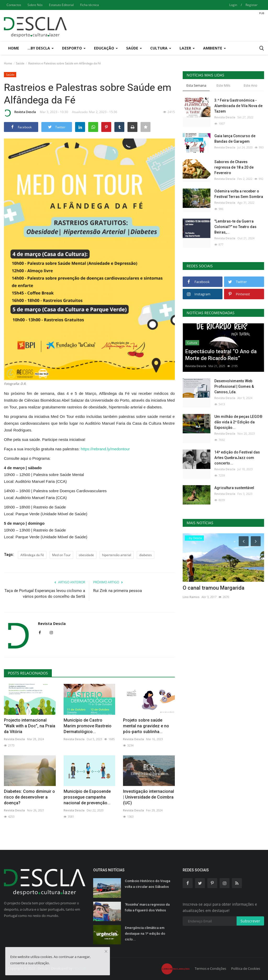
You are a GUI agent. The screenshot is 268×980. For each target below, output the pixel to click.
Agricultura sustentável (234, 488)
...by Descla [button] (41, 48)
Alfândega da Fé (32, 555)
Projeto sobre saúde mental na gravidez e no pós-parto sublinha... (146, 726)
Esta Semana (196, 85)
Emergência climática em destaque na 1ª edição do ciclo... (145, 934)
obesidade (86, 555)
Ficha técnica (90, 5)
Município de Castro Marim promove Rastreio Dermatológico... (88, 726)
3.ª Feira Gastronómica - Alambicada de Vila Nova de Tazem (238, 106)
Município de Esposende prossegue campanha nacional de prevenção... (87, 797)
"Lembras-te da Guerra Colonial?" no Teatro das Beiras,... (235, 227)
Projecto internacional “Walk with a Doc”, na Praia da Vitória (30, 726)
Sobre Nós (35, 5)
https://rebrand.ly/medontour (105, 449)
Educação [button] (106, 48)
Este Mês (223, 85)
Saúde (20, 63)
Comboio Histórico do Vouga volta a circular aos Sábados (147, 884)
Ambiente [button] (214, 48)
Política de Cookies (246, 968)
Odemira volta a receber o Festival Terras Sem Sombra (239, 194)
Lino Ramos (191, 597)
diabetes (146, 555)
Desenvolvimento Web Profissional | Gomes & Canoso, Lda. (234, 386)
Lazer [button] (187, 48)
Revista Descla (20, 113)
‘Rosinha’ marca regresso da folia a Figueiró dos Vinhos (147, 907)
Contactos (14, 5)
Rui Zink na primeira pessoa (118, 591)
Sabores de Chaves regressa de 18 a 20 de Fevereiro (234, 167)
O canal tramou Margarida (214, 588)
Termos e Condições (210, 968)
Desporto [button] (74, 48)
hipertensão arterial (117, 555)
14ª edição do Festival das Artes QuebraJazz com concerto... (237, 458)
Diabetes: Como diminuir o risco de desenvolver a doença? (29, 797)
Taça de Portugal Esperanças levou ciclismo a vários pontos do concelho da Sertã (45, 594)
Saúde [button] (134, 48)
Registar (252, 5)
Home (14, 48)
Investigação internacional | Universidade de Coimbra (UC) (149, 797)
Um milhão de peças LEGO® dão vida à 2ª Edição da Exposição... (238, 422)
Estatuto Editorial (61, 5)
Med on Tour (61, 555)
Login (233, 5)
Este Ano (250, 85)
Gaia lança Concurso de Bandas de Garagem (235, 139)
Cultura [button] (161, 48)
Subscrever (250, 921)
